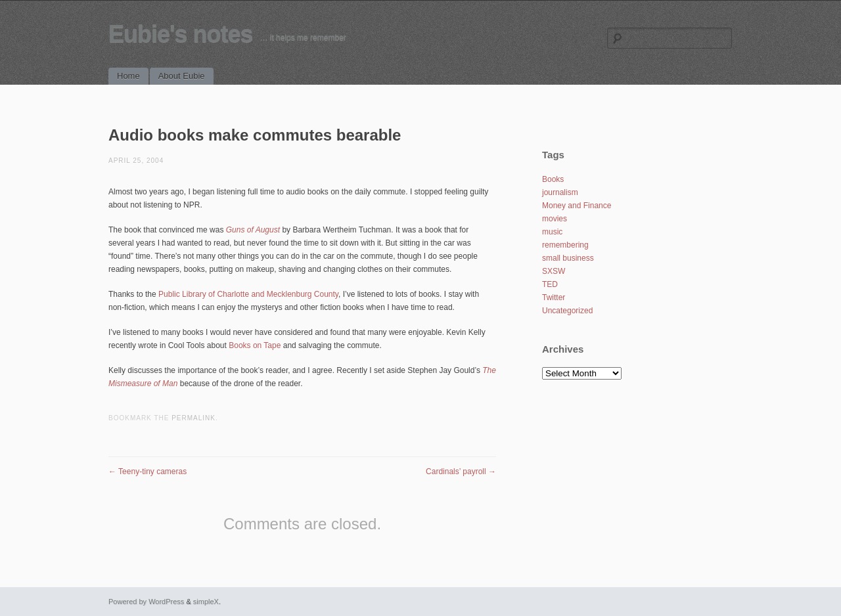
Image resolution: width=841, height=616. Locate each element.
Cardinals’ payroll (461, 472)
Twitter (554, 297)
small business (568, 258)
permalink (193, 418)
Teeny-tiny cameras (148, 472)
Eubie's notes (181, 34)
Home (128, 76)
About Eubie (182, 76)
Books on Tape (255, 345)
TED (550, 284)
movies (555, 219)
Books (553, 179)
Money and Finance (577, 206)
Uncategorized (567, 311)
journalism (560, 192)
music (552, 232)
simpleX (206, 602)
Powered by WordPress (146, 602)
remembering (565, 245)
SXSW (554, 271)
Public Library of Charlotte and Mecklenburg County (248, 294)
